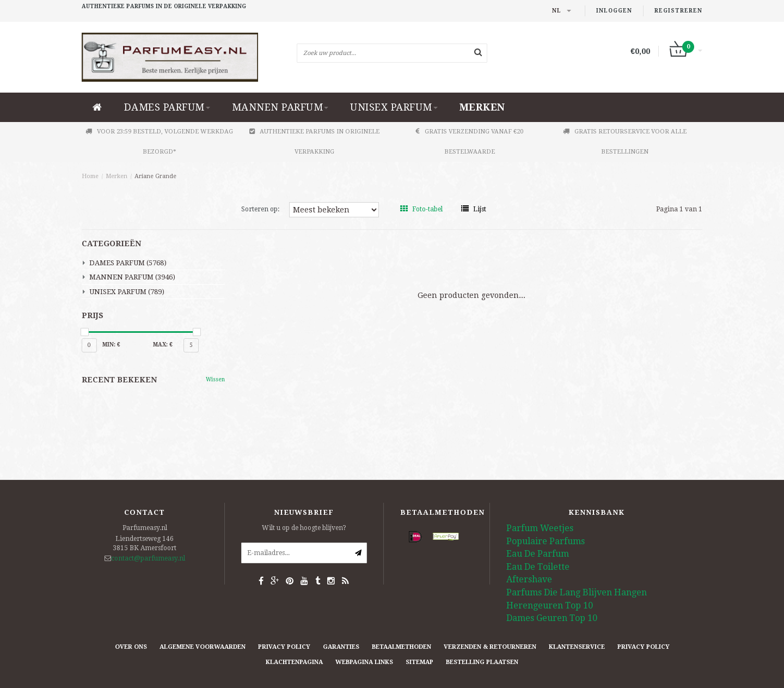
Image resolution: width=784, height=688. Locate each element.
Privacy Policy (284, 647)
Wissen (215, 379)
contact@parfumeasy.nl (148, 558)
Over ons (131, 647)
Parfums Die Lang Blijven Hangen (577, 592)
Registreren (678, 11)
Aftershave (529, 579)
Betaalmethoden (402, 647)
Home (90, 176)
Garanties (341, 647)
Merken (482, 107)
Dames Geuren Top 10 (552, 618)
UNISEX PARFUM (394, 107)
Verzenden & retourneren (490, 647)
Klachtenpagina (294, 662)
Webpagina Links (364, 662)
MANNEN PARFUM (280, 107)
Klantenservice (577, 647)
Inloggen (614, 11)
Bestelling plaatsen (482, 662)
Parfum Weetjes (540, 528)
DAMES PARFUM (167, 107)
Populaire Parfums (546, 541)
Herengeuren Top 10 (550, 605)
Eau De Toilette (538, 567)
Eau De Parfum (538, 554)
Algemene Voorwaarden (203, 647)
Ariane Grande (155, 176)
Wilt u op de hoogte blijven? (304, 528)
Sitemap (419, 662)
